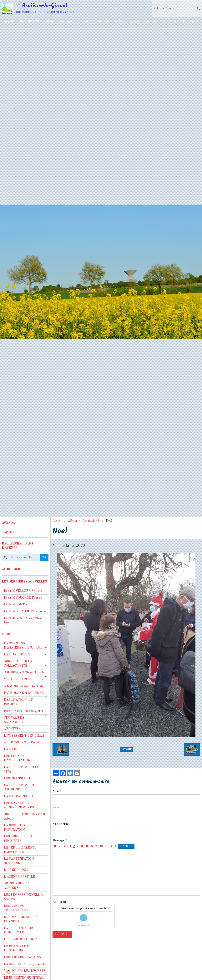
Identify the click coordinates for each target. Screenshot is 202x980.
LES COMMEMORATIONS (22, 957)
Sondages (66, 22)
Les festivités (91, 521)
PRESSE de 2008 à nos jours (24, 711)
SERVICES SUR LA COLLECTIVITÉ (18, 664)
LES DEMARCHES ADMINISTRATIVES (19, 805)
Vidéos (119, 22)
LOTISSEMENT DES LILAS (24, 736)
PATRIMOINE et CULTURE (24, 693)
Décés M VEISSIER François (24, 591)
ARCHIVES (12, 729)
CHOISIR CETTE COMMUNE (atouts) (24, 817)
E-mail (57, 808)
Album (49, 22)
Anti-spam (60, 902)
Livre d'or (85, 22)
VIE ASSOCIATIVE (18, 679)
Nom (56, 791)
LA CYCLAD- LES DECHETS (25, 971)
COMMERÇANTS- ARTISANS (25, 673)
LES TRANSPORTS (18, 778)
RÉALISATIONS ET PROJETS (18, 702)
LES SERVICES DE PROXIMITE (18, 839)
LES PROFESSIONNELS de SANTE (24, 897)
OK (44, 558)
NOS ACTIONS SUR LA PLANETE (21, 919)
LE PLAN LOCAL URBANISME (16, 948)
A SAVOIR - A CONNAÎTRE (23, 686)
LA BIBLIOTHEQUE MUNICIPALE (18, 931)
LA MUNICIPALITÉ (18, 655)
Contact (103, 22)
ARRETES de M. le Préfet (181, 22)
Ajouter (62, 935)
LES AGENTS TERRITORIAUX (16, 908)
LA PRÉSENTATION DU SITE (22, 770)
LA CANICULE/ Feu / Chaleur (25, 964)
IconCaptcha (83, 925)
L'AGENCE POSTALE (19, 877)
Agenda (134, 22)
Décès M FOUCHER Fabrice (23, 598)
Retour (126, 749)
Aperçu (126, 846)
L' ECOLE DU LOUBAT (20, 940)
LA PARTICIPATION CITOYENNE (19, 861)
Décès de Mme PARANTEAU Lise (24, 620)
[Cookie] (8, 972)
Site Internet (61, 824)
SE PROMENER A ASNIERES (17, 886)
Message (59, 840)
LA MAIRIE (12, 749)
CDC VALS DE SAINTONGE (14, 720)
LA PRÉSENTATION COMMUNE (19, 788)
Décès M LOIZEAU (17, 605)
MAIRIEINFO (29, 22)
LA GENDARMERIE (18, 797)
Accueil (9, 22)
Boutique (151, 22)
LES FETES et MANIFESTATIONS (18, 758)
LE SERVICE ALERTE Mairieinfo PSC (20, 850)
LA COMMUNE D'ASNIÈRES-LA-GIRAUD (23, 646)
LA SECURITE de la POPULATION (18, 828)
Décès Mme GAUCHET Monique (25, 611)
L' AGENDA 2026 (16, 870)
